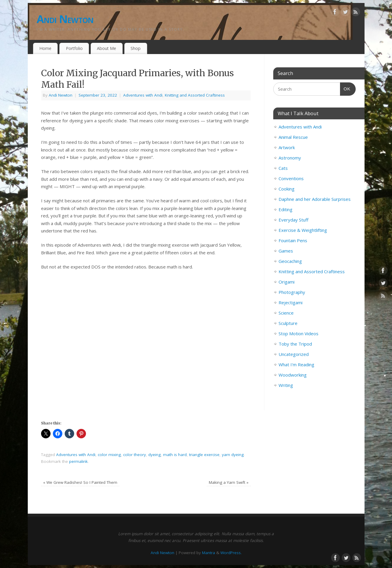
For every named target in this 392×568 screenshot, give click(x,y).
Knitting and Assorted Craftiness (195, 95)
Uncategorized (294, 354)
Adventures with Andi (143, 95)
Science (286, 313)
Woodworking (293, 375)
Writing (286, 385)
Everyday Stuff (293, 220)
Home (45, 48)
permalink (78, 461)
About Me (106, 48)
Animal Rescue (293, 137)
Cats (283, 168)
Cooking (287, 189)
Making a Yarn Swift (229, 482)
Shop (136, 48)
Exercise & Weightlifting (303, 230)
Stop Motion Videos (299, 333)
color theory (135, 455)
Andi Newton (65, 19)
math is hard (175, 455)
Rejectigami (291, 302)
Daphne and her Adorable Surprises (315, 199)
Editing (286, 209)
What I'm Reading (296, 364)
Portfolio (74, 48)
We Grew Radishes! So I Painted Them (80, 482)
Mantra (209, 553)
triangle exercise (204, 455)
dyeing (154, 455)
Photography (292, 292)
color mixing (109, 455)
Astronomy (290, 158)
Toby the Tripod (295, 344)
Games (286, 251)
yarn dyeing (233, 455)
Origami (287, 282)
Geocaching (290, 261)
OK (345, 88)
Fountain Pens (293, 240)
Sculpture (288, 323)
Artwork (287, 147)
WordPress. (231, 553)
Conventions (291, 178)
